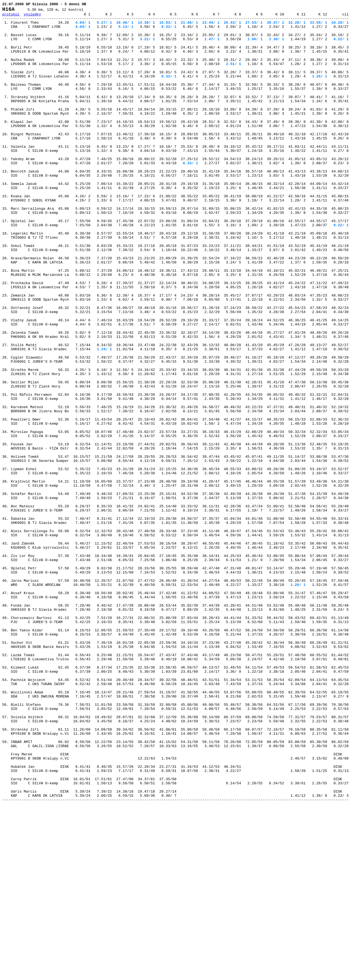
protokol (11, 17)
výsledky (32, 17)
